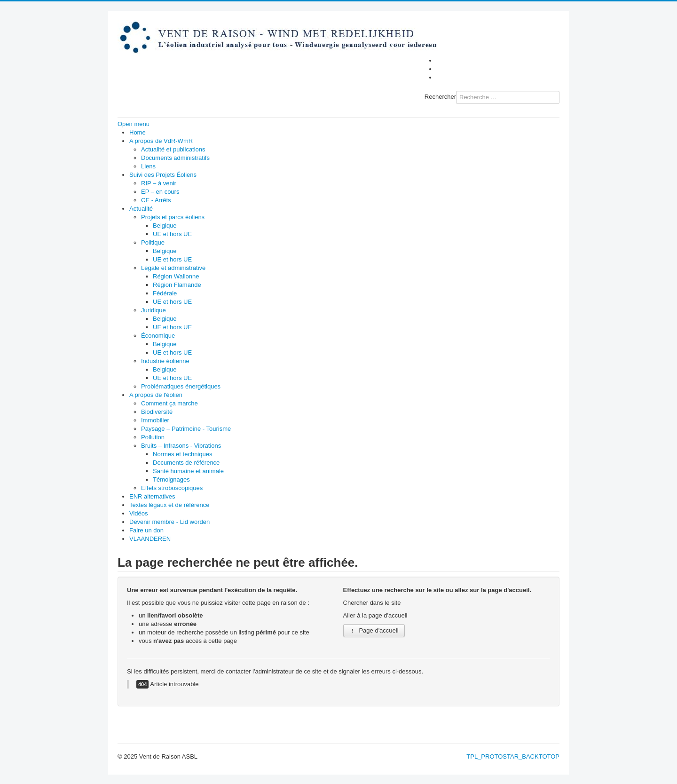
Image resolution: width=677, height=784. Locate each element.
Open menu (134, 124)
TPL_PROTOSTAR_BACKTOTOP (513, 756)
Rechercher (440, 97)
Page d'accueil (374, 630)
